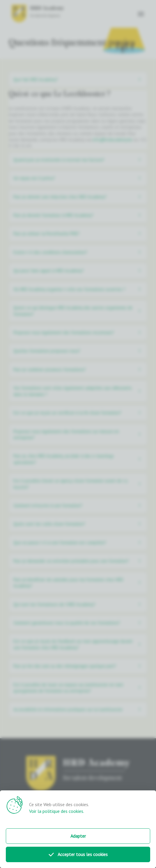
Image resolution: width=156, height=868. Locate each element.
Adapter (78, 836)
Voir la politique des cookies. (57, 811)
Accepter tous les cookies (78, 854)
